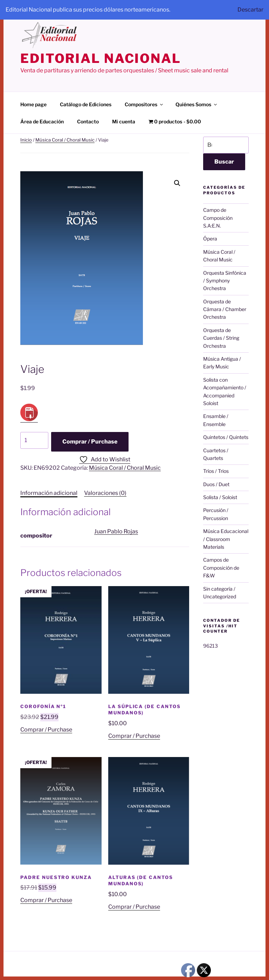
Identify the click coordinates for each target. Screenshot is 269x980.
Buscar (224, 162)
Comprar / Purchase (90, 442)
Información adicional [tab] (49, 493)
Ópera (210, 239)
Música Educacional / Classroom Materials (226, 539)
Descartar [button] (250, 10)
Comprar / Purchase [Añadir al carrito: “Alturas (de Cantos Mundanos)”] (134, 907)
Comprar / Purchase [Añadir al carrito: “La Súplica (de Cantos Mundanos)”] (134, 736)
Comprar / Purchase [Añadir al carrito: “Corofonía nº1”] (46, 730)
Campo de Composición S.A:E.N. (218, 218)
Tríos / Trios (216, 471)
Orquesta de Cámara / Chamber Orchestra (225, 309)
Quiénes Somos (197, 104)
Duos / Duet (216, 484)
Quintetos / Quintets (226, 437)
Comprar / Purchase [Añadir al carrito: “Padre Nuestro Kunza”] (46, 900)
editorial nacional (101, 58)
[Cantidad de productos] (34, 440)
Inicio (26, 140)
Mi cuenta (124, 121)
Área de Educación (42, 121)
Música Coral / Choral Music (65, 140)
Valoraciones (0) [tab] (105, 493)
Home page (33, 104)
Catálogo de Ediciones (86, 104)
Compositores (144, 104)
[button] (177, 183)
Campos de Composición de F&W (221, 568)
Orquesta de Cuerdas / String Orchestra (221, 338)
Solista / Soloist (220, 497)
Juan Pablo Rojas (116, 531)
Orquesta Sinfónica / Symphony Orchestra (225, 281)
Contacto (88, 121)
